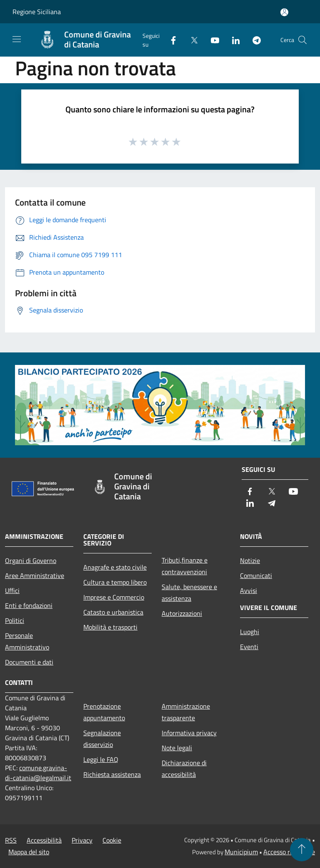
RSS (11, 840)
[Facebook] (170, 40)
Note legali (177, 748)
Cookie (112, 840)
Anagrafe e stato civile (115, 567)
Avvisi (249, 590)
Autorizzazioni (182, 613)
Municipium (241, 852)
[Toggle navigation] (17, 39)
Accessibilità (44, 840)
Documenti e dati (29, 662)
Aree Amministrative (35, 575)
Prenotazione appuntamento (104, 712)
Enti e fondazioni (29, 605)
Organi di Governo (31, 560)
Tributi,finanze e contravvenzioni (185, 566)
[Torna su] (302, 850)
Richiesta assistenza (112, 774)
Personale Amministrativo (27, 641)
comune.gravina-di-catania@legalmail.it (38, 773)
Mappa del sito (29, 852)
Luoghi (250, 632)
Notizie (250, 560)
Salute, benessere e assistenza (189, 593)
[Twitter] (191, 40)
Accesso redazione (289, 852)
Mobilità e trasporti (110, 627)
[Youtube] (212, 40)
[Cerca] (302, 40)
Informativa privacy (189, 733)
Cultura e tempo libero (115, 582)
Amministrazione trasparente (186, 712)
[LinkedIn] (232, 40)
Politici (15, 620)
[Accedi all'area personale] (284, 12)
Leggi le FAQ (101, 759)
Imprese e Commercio (114, 597)
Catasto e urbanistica (113, 612)
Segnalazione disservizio (102, 739)
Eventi (249, 647)
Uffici (12, 590)
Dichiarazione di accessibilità (184, 769)
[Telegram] (253, 40)
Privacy (82, 840)
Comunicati (256, 575)
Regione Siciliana (37, 12)
